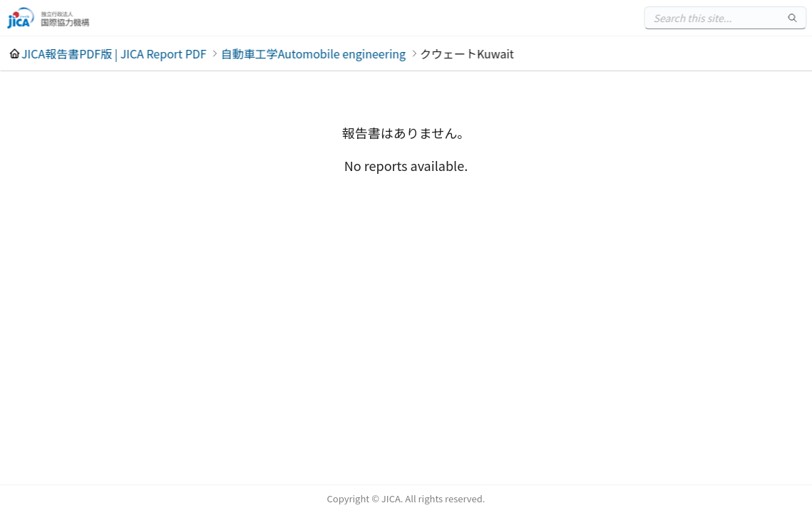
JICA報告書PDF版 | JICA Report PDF (114, 53)
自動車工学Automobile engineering (313, 53)
